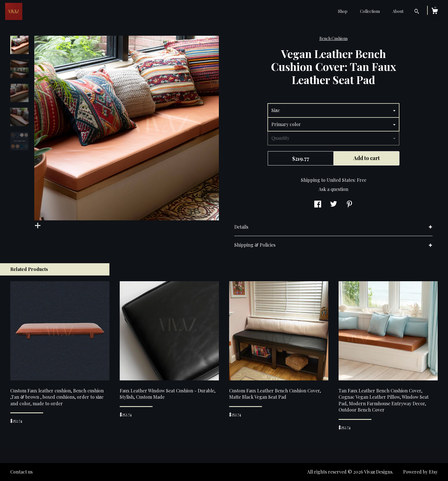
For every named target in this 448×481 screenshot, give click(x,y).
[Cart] (435, 12)
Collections (370, 11)
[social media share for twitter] (334, 204)
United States (341, 180)
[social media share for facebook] (318, 204)
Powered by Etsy (420, 472)
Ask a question (333, 189)
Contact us (21, 472)
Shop (343, 11)
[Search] (417, 12)
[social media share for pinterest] (349, 204)
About (398, 11)
